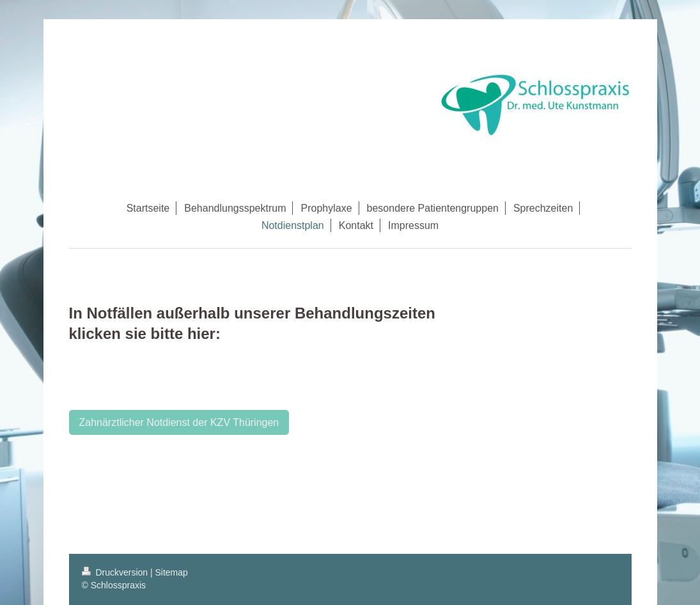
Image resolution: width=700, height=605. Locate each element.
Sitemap (172, 572)
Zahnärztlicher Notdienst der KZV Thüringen (179, 422)
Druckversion (116, 572)
